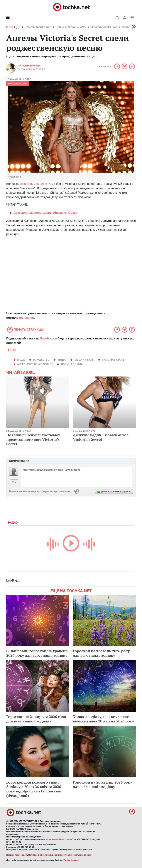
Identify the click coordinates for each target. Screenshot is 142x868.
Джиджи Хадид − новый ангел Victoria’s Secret (101, 437)
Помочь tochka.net (38, 27)
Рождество (41, 360)
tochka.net (26, 318)
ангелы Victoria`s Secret (35, 364)
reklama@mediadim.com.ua (59, 839)
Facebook (47, 338)
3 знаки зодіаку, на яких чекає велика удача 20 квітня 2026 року (103, 719)
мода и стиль (84, 360)
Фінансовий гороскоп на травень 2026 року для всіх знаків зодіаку (37, 653)
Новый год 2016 (72, 364)
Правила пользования (17, 855)
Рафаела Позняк (29, 66)
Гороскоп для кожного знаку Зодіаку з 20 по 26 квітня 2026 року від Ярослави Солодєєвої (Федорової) (34, 789)
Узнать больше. (71, 860)
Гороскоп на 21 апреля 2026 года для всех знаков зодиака (36, 719)
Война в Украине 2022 (71, 27)
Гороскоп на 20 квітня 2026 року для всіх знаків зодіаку (103, 784)
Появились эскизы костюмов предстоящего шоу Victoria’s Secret (33, 439)
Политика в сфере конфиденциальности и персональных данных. (60, 855)
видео (62, 360)
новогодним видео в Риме (37, 184)
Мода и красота (18, 84)
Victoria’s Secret (114, 360)
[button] (125, 17)
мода (21, 360)
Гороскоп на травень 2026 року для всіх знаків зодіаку (101, 653)
